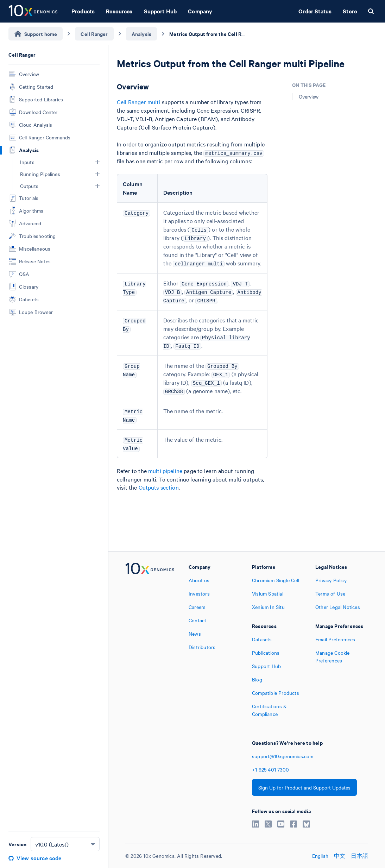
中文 (340, 856)
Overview (309, 96)
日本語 (359, 856)
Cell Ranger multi (139, 102)
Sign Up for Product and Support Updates (304, 787)
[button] (97, 162)
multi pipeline (165, 471)
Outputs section (159, 487)
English (320, 856)
